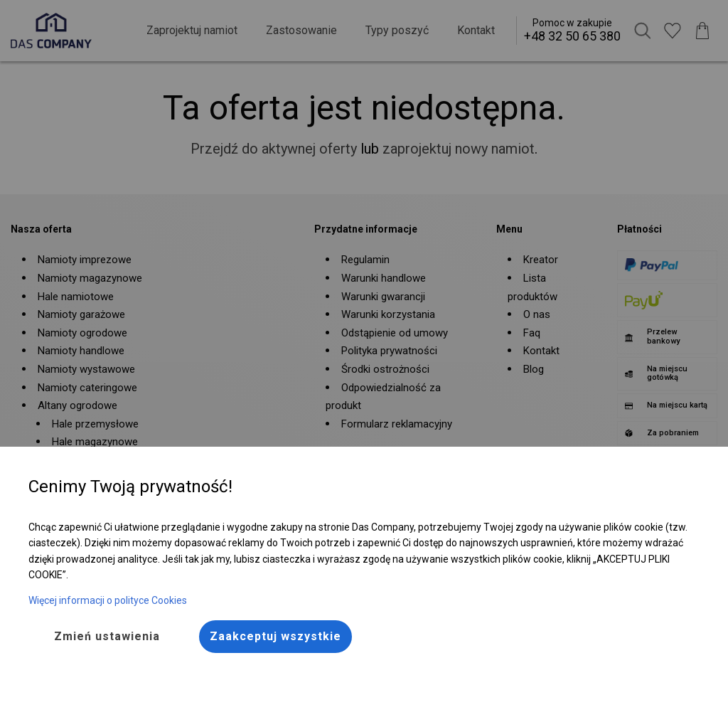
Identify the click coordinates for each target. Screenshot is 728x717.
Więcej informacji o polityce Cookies (108, 600)
